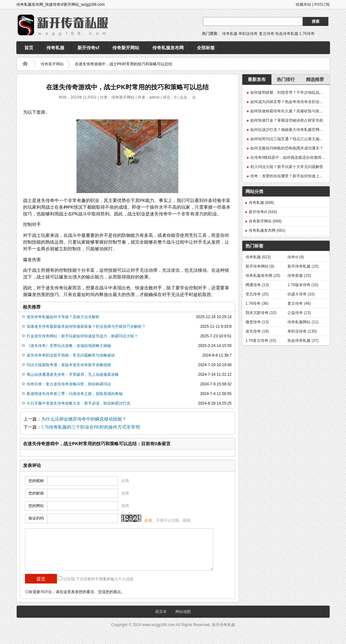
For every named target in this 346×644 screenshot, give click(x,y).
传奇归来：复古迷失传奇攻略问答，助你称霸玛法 (69, 384)
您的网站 (36, 506)
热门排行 (286, 79)
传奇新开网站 (126, 48)
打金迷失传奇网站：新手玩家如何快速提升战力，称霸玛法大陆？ (82, 336)
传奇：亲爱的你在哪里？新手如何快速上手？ (289, 176)
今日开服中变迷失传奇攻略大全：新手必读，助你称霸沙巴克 (78, 403)
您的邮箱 (36, 493)
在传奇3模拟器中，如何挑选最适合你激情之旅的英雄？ (298, 157)
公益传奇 (299, 313)
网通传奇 (257, 285)
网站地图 (183, 612)
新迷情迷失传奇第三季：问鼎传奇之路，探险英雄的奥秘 (75, 394)
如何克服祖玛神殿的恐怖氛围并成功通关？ (287, 148)
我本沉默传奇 (261, 313)
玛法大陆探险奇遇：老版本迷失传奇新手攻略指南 (69, 365)
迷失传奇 (257, 331)
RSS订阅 (322, 4)
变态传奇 (257, 294)
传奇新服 (299, 276)
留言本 (161, 612)
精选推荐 (315, 79)
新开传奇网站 (260, 266)
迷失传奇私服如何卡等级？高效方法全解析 (63, 317)
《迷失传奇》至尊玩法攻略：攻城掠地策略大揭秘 (69, 346)
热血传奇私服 (287, 34)
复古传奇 (267, 34)
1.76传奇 (307, 34)
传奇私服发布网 (168, 48)
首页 (29, 48)
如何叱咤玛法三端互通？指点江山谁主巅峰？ (289, 139)
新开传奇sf (88, 48)
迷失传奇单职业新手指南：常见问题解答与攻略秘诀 (71, 355)
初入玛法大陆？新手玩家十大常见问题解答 (287, 167)
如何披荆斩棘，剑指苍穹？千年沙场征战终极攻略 (293, 93)
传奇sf (296, 257)
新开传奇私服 (303, 266)
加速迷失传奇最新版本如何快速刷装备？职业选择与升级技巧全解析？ (86, 326)
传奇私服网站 (303, 322)
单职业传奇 (248, 34)
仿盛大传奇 (301, 294)
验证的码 (36, 518)
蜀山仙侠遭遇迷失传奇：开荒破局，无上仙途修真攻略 (73, 374)
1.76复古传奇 (261, 341)
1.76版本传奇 (303, 285)
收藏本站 (303, 4)
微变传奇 (257, 322)
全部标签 (206, 48)
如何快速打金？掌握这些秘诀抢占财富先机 (287, 120)
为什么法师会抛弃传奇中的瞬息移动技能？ (84, 419)
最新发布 (257, 79)
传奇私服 (230, 34)
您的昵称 (36, 481)
